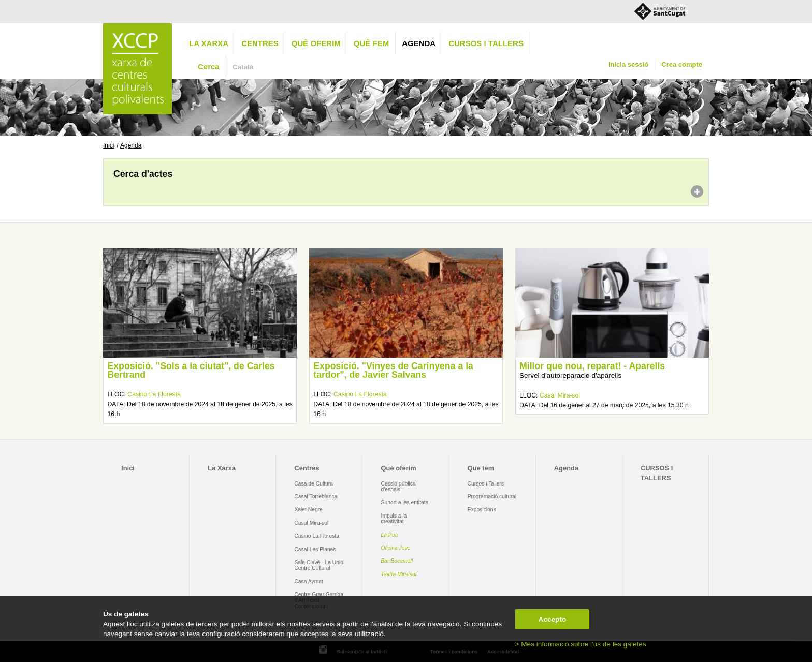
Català (243, 67)
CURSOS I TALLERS (486, 43)
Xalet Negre (308, 510)
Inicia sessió (628, 64)
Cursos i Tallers (486, 484)
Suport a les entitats (405, 502)
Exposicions (482, 510)
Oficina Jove (396, 548)
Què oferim (316, 43)
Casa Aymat (309, 582)
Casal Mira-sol (560, 395)
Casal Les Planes (315, 549)
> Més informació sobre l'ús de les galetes (581, 644)
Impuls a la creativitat (394, 519)
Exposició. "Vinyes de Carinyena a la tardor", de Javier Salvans (393, 371)
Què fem (371, 43)
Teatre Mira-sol (399, 574)
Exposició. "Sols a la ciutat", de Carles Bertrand (191, 371)
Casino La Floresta (154, 394)
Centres (260, 43)
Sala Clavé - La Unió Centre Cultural (319, 565)
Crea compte (682, 64)
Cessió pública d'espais (398, 487)
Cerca (209, 67)
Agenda (419, 43)
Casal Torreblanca (316, 497)
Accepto (553, 619)
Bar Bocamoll (397, 561)
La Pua (390, 535)
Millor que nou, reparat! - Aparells (592, 366)
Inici (108, 145)
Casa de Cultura (314, 484)
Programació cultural (492, 497)
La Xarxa (209, 43)
